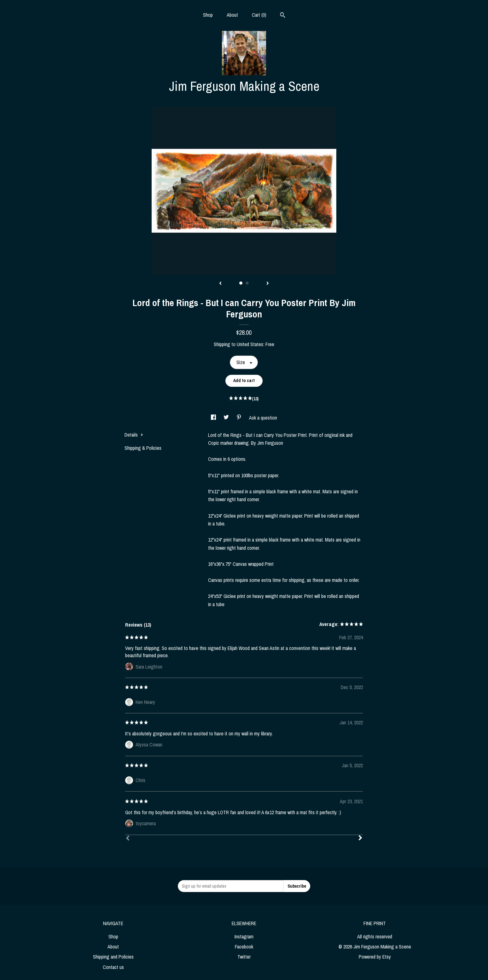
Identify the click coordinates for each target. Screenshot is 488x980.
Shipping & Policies (143, 448)
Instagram (244, 937)
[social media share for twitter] (227, 418)
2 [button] (247, 283)
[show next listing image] (268, 284)
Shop (208, 15)
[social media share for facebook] (214, 418)
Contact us (113, 967)
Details (134, 435)
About (232, 15)
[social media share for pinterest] (240, 418)
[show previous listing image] (220, 284)
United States (250, 344)
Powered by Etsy (375, 957)
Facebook (244, 947)
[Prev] (128, 839)
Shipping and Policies (113, 957)
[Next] (360, 838)
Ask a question (263, 418)
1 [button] (241, 283)
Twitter (244, 957)
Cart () (259, 15)
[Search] (283, 16)
